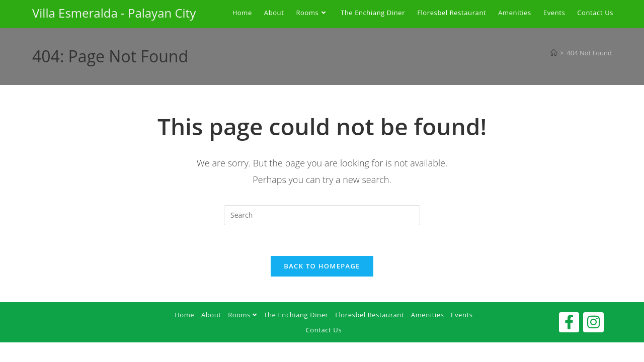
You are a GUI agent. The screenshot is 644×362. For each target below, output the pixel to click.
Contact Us (324, 330)
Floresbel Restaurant (370, 315)
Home (184, 315)
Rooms (242, 315)
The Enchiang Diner (296, 315)
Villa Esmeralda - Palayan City (114, 13)
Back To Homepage (322, 266)
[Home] (554, 53)
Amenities (428, 315)
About (211, 315)
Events (462, 315)
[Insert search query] (322, 215)
